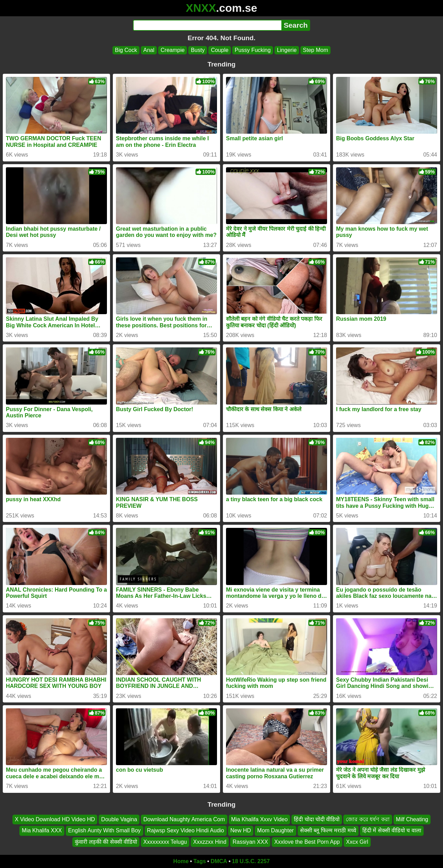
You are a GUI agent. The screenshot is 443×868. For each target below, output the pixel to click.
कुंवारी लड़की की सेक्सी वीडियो (106, 842)
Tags (200, 861)
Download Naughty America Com (184, 819)
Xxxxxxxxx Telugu (165, 842)
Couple (220, 50)
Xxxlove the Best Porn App (307, 842)
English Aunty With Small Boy (105, 831)
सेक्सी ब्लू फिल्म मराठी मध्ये (328, 831)
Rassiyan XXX (250, 842)
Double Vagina (119, 819)
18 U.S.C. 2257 (251, 861)
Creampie (173, 50)
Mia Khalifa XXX (42, 831)
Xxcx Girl (357, 842)
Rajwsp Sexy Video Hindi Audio (186, 831)
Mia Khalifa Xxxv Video (259, 819)
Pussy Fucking (253, 50)
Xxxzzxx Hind (210, 842)
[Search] (207, 25)
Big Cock (126, 50)
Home (181, 861)
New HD (241, 831)
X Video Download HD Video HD (55, 819)
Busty (198, 50)
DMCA (219, 861)
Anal (149, 50)
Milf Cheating (412, 819)
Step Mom (315, 50)
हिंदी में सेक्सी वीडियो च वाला (392, 831)
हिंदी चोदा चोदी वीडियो (317, 819)
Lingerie (287, 50)
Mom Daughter (275, 831)
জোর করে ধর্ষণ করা (368, 819)
